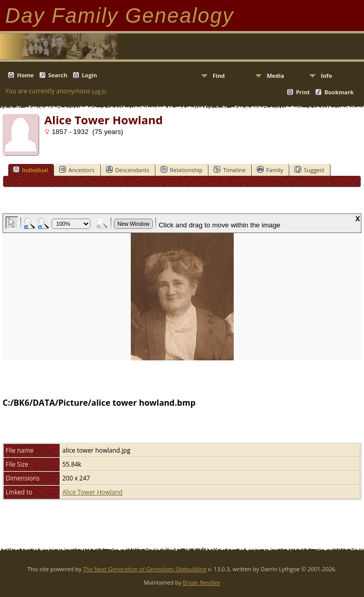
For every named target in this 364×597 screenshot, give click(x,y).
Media (275, 76)
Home (25, 75)
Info (326, 76)
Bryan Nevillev (202, 582)
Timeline (230, 170)
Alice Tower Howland (92, 492)
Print (303, 92)
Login (90, 75)
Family (270, 170)
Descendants (128, 170)
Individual (30, 170)
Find (219, 76)
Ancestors (77, 170)
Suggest (309, 170)
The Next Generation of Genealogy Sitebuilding (145, 569)
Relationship (181, 170)
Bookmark (339, 92)
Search (58, 75)
